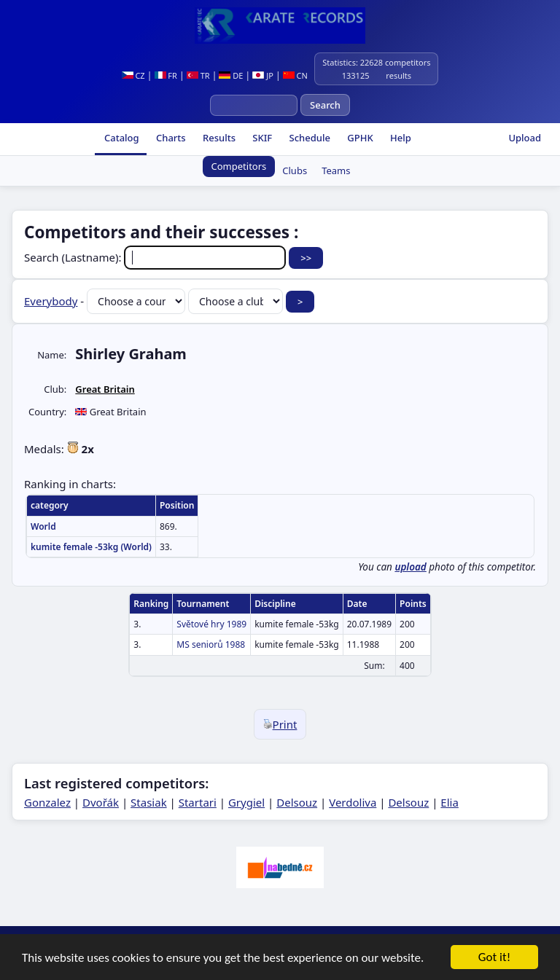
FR (166, 75)
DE (231, 75)
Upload (525, 138)
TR (198, 75)
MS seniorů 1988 (211, 644)
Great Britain (105, 389)
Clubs (295, 170)
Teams (336, 170)
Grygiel (246, 802)
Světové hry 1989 (211, 624)
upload (410, 567)
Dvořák (101, 802)
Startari (198, 802)
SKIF (261, 138)
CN (295, 75)
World (43, 526)
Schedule (308, 138)
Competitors (239, 166)
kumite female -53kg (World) (91, 547)
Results (218, 138)
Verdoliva (353, 802)
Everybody (51, 301)
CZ (133, 75)
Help (400, 138)
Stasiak (149, 802)
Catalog (121, 138)
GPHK (359, 138)
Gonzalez (47, 802)
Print (280, 724)
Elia (450, 802)
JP (263, 75)
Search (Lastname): (156, 257)
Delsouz (297, 802)
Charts (170, 138)
